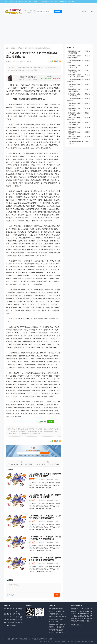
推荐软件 (13, 620)
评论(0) (29, 62)
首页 (6, 2)
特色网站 (13, 623)
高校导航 (7, 614)
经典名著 (28, 2)
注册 (92, 5)
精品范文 (36, 2)
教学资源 (45, 2)
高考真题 (19, 623)
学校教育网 (11, 639)
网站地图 (62, 2)
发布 (57, 595)
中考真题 (7, 626)
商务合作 (13, 626)
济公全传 (13, 48)
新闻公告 (13, 2)
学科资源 (13, 609)
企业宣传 (53, 2)
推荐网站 (7, 609)
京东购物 (7, 623)
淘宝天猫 (19, 620)
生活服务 (19, 614)
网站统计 (52, 639)
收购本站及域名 (76, 625)
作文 (20, 2)
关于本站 (70, 2)
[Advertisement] (48, 30)
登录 (8, 595)
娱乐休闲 (19, 617)
